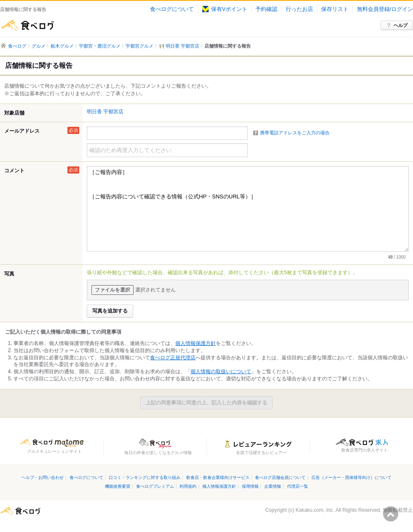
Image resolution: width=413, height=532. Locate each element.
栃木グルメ (62, 46)
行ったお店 (299, 9)
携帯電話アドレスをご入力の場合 (295, 133)
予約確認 (266, 9)
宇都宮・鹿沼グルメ (100, 46)
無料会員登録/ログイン (385, 9)
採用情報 (250, 486)
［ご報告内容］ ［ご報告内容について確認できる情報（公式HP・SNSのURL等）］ (248, 209)
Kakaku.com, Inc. (315, 510)
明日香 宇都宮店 (105, 112)
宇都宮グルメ (139, 46)
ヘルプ (401, 25)
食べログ (27, 25)
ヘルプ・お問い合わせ (43, 477)
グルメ (39, 46)
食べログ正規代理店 (173, 358)
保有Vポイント (225, 9)
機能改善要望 (118, 486)
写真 (9, 274)
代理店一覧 (298, 486)
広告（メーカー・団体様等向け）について (351, 477)
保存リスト (335, 9)
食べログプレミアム (155, 486)
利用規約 (188, 486)
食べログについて (172, 9)
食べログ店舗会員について (280, 477)
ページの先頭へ (391, 514)
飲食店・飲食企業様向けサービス (218, 477)
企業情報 (273, 486)
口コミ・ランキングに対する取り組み (145, 477)
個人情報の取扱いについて (221, 372)
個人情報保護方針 (196, 343)
